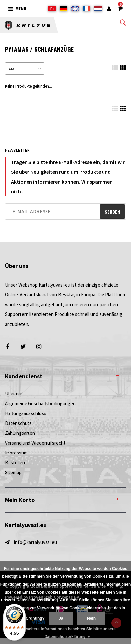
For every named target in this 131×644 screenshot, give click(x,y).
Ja (61, 618)
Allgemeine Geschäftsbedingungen (40, 403)
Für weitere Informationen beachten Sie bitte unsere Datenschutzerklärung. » (67, 633)
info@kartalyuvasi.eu (36, 542)
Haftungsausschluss (26, 413)
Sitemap (13, 472)
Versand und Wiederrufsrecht (35, 443)
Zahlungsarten (20, 433)
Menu (17, 8)
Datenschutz (18, 423)
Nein (91, 618)
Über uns (14, 394)
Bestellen (15, 463)
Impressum (16, 453)
